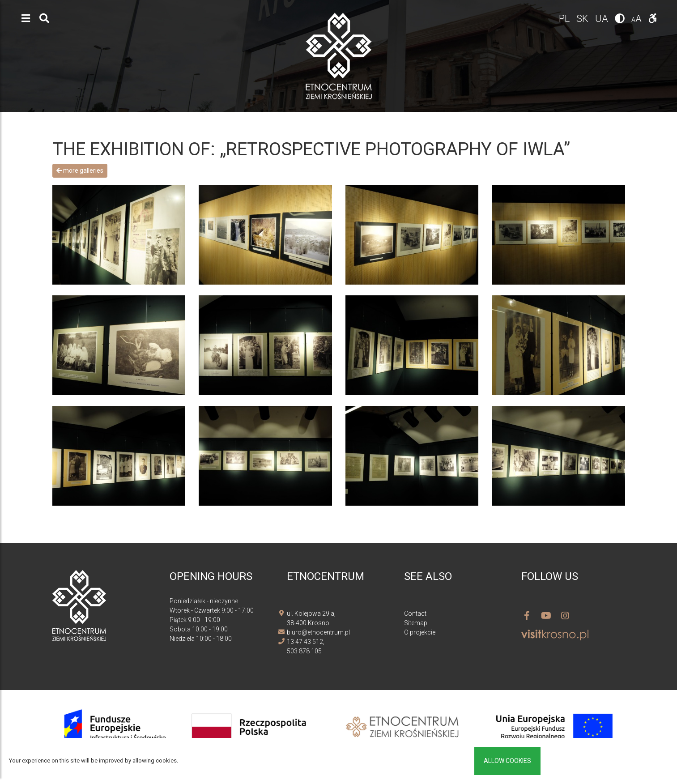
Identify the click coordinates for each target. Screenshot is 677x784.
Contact (415, 614)
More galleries (80, 170)
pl (565, 19)
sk (583, 19)
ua (603, 19)
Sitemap (416, 623)
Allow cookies (507, 761)
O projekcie (420, 632)
